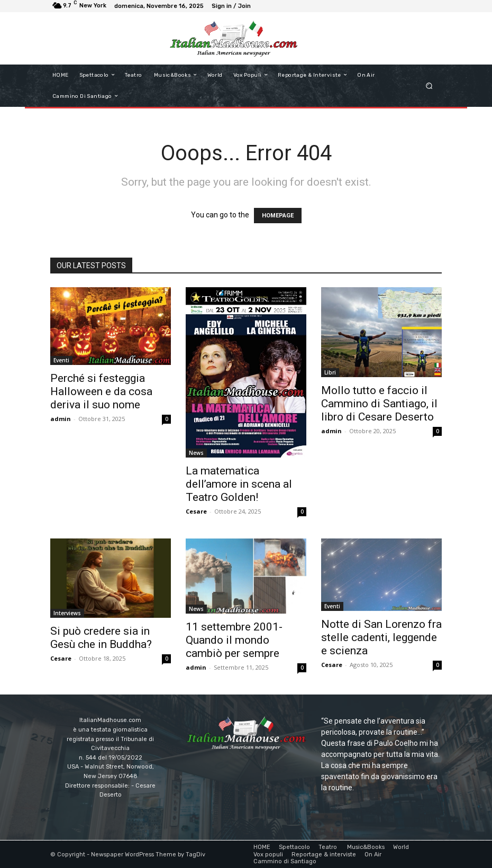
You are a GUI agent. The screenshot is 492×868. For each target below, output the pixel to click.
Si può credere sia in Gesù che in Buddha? (101, 638)
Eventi (61, 360)
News (196, 453)
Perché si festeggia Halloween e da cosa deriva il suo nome (101, 391)
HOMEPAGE (278, 216)
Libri (330, 372)
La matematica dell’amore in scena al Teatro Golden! (239, 484)
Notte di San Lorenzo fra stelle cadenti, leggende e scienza (381, 637)
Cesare (196, 511)
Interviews (67, 613)
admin (61, 419)
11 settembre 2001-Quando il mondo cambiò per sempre (234, 640)
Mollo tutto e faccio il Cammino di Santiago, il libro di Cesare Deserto (379, 404)
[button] (429, 85)
